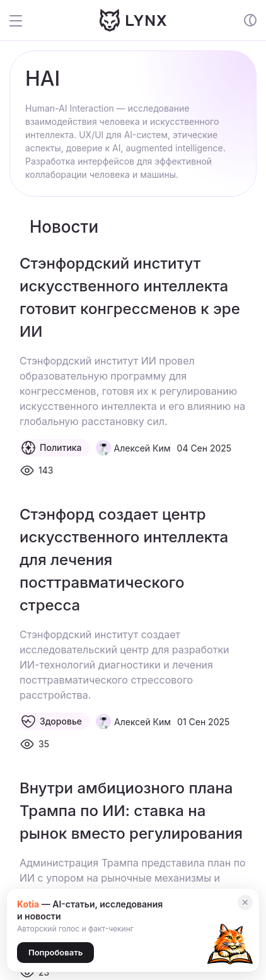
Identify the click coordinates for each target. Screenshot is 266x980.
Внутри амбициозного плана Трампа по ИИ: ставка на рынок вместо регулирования (131, 811)
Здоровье (51, 721)
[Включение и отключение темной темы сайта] (250, 20)
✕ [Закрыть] (245, 902)
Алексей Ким (142, 448)
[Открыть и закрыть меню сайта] (25, 20)
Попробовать (55, 952)
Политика (51, 448)
